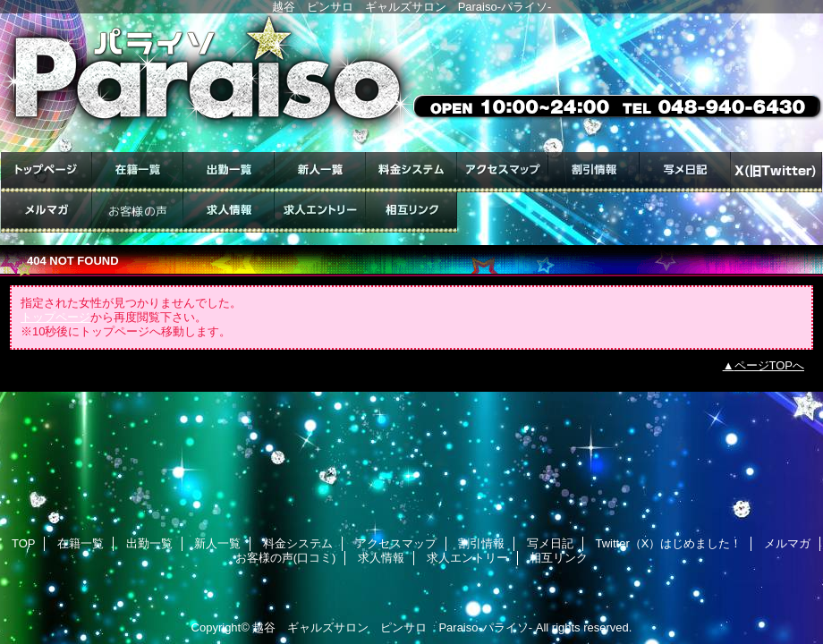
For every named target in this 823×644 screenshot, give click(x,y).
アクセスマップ (503, 172)
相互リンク (411, 212)
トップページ (55, 317)
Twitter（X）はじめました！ (776, 172)
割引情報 (594, 172)
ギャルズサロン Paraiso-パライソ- (411, 83)
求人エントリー (320, 212)
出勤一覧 (229, 172)
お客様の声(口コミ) (138, 212)
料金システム (411, 172)
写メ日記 (685, 172)
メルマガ (47, 212)
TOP (47, 172)
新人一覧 (320, 172)
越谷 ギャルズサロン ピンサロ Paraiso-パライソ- (392, 627)
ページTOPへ (770, 365)
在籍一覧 (138, 172)
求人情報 (229, 212)
